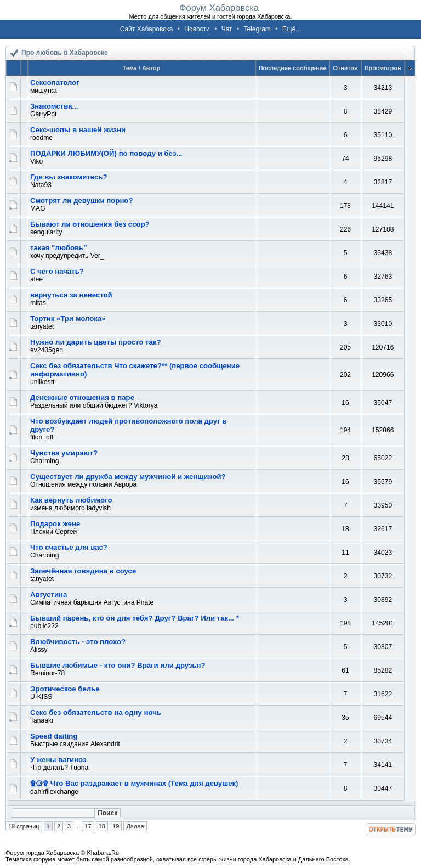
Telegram (257, 29)
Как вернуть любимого (71, 500)
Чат (227, 29)
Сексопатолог (55, 83)
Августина (49, 594)
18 (102, 826)
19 (116, 826)
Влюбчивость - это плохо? (78, 642)
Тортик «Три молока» (68, 319)
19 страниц (24, 826)
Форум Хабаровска (219, 8)
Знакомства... (54, 106)
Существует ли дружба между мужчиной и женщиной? (128, 477)
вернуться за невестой (71, 295)
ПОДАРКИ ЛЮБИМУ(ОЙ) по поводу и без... (106, 153)
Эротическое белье (65, 689)
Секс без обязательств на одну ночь (96, 712)
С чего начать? (57, 271)
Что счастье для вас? (69, 547)
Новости (197, 29)
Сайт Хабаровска (147, 29)
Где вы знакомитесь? (69, 177)
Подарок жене (55, 524)
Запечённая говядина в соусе (83, 571)
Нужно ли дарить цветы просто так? (96, 342)
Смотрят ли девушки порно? (81, 201)
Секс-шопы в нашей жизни (78, 130)
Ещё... (292, 29)
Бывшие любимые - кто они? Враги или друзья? (118, 665)
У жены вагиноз (58, 760)
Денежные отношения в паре (82, 398)
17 (88, 826)
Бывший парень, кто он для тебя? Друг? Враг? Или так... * (135, 618)
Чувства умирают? (64, 453)
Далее (135, 826)
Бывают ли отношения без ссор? (90, 224)
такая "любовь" (58, 248)
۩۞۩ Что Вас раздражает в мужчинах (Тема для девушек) (134, 783)
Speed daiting (54, 736)
